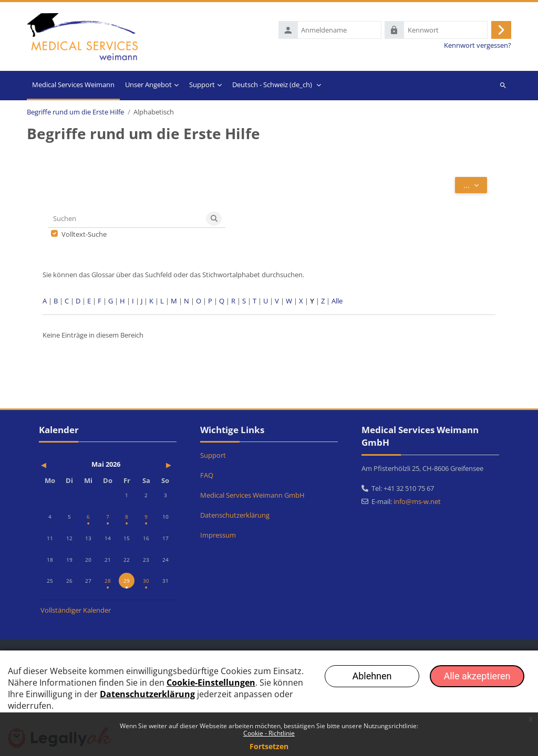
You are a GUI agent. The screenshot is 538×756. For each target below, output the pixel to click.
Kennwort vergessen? (478, 46)
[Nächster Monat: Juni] (155, 465)
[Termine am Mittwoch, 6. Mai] (88, 517)
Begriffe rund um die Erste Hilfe (75, 114)
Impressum (218, 535)
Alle (337, 302)
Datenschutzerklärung (235, 516)
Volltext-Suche (84, 236)
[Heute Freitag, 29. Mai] (127, 581)
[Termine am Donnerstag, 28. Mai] (108, 581)
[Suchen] (126, 220)
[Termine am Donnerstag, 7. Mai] (108, 517)
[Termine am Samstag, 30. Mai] (146, 581)
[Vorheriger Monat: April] (61, 465)
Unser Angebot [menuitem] (148, 86)
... (475, 187)
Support (213, 456)
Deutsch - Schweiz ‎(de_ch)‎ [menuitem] (272, 86)
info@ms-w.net (417, 502)
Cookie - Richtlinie (269, 733)
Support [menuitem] (202, 86)
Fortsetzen (269, 746)
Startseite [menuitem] (73, 87)
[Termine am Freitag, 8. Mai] (127, 517)
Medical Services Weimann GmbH (252, 496)
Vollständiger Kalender (76, 610)
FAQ (207, 476)
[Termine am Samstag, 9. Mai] (146, 517)
